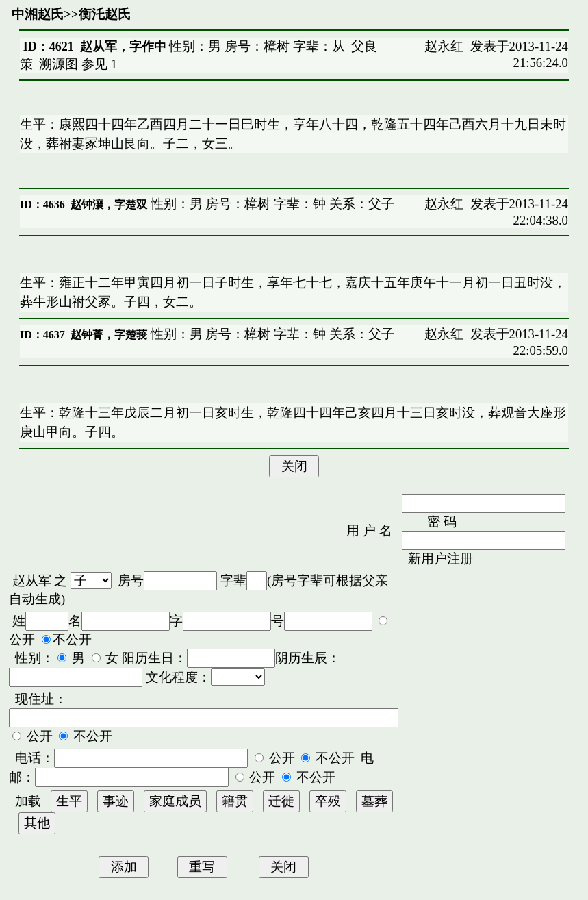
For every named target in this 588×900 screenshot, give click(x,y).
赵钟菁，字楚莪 (109, 335)
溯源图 (59, 64)
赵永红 (444, 46)
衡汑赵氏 (105, 14)
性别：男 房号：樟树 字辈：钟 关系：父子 (271, 204)
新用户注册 (440, 559)
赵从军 (32, 580)
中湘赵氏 (38, 14)
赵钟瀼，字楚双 (109, 204)
